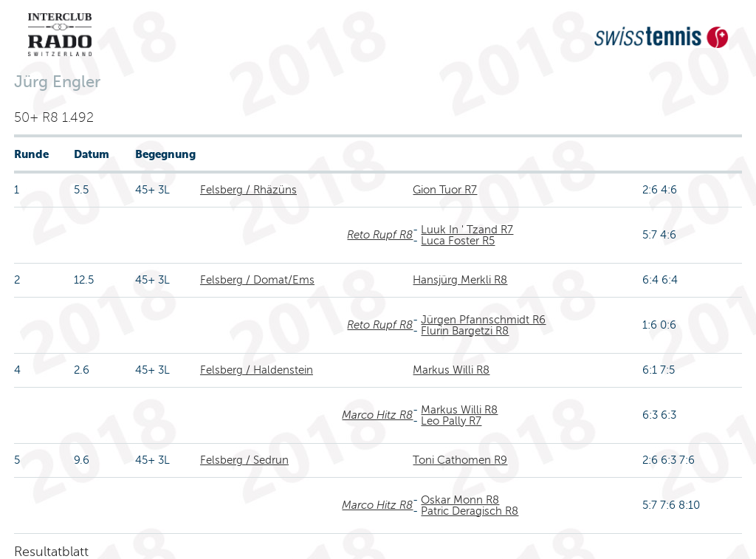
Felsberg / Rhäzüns (248, 190)
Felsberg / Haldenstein (257, 370)
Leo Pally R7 (451, 421)
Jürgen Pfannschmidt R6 (483, 320)
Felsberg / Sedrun (244, 460)
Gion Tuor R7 (445, 190)
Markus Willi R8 (451, 370)
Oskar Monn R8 (460, 500)
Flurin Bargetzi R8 (465, 331)
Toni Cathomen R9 (460, 460)
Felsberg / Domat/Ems (257, 280)
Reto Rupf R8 (380, 235)
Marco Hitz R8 (377, 415)
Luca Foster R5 (458, 241)
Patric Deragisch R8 (470, 511)
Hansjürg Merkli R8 (460, 280)
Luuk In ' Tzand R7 (467, 230)
